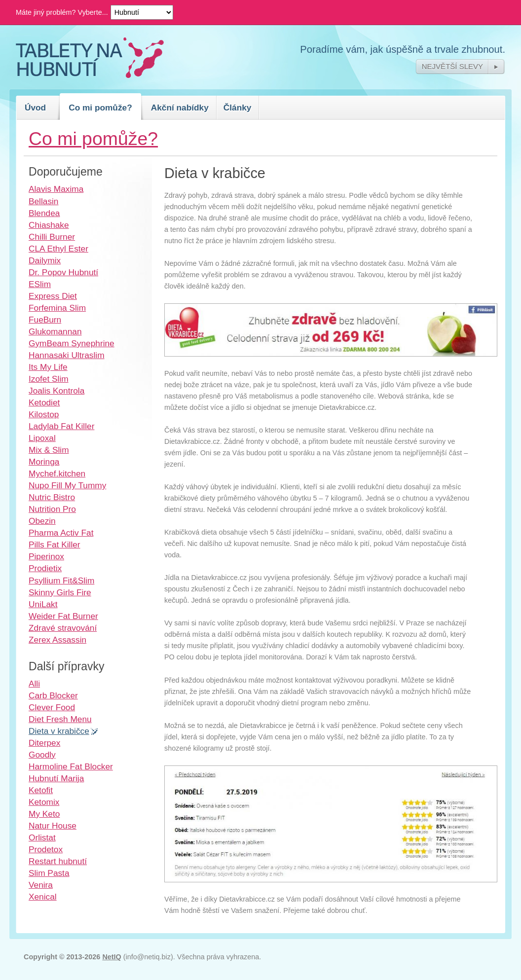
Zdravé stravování (63, 628)
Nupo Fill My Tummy (67, 485)
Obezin (42, 521)
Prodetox (46, 849)
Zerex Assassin (57, 640)
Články (238, 108)
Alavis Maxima (56, 189)
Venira (41, 885)
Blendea (44, 213)
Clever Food (52, 707)
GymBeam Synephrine (72, 343)
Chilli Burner (52, 237)
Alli (34, 684)
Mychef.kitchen (57, 473)
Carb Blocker (53, 695)
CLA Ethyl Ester (58, 249)
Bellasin (43, 201)
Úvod (35, 108)
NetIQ (112, 957)
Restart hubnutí (58, 861)
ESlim (40, 284)
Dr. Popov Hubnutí (63, 272)
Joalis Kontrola (56, 391)
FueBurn (45, 320)
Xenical (43, 897)
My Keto (44, 814)
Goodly (42, 755)
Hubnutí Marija (56, 778)
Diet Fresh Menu (60, 719)
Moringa (44, 462)
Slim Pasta (49, 873)
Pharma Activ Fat (61, 533)
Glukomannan (55, 331)
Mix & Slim (49, 450)
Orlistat (42, 837)
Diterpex (44, 743)
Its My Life (48, 367)
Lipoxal (42, 438)
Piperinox (46, 556)
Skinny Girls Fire (60, 592)
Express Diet (53, 296)
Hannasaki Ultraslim (67, 355)
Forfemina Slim (57, 308)
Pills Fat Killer (55, 544)
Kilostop (44, 414)
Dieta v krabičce (59, 731)
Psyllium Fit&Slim (61, 581)
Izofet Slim (49, 379)
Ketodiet (44, 402)
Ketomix (44, 802)
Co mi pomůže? (100, 108)
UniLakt (43, 604)
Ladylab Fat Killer (61, 426)
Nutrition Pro (52, 509)
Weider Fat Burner (63, 616)
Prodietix (45, 568)
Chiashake (49, 225)
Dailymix (45, 260)
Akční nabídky (180, 108)
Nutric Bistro (52, 497)
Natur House (53, 826)
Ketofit (41, 790)
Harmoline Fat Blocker (71, 766)
